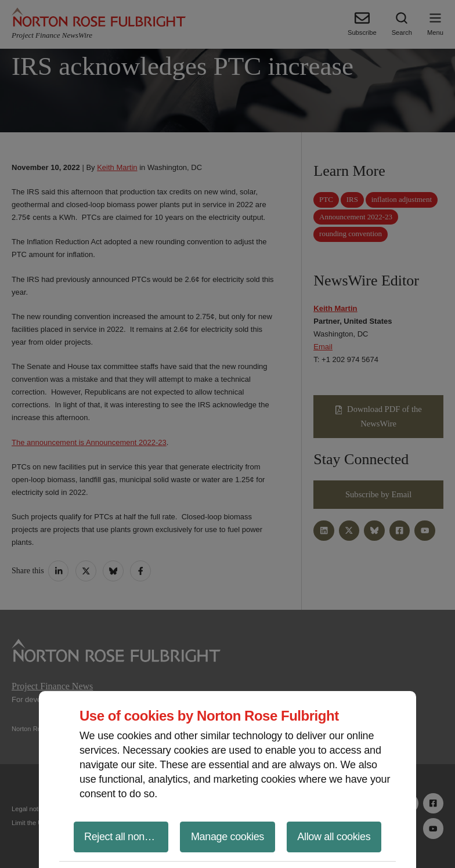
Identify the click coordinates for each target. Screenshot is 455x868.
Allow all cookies (334, 837)
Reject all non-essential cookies (126, 837)
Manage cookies (228, 837)
